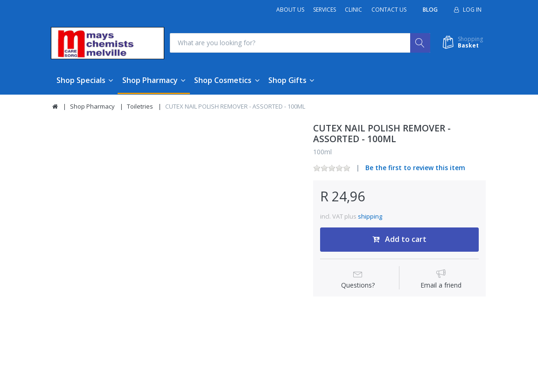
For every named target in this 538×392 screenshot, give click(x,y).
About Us (290, 10)
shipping (370, 216)
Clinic (353, 10)
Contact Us (389, 10)
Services (325, 10)
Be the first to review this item (415, 168)
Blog (430, 10)
